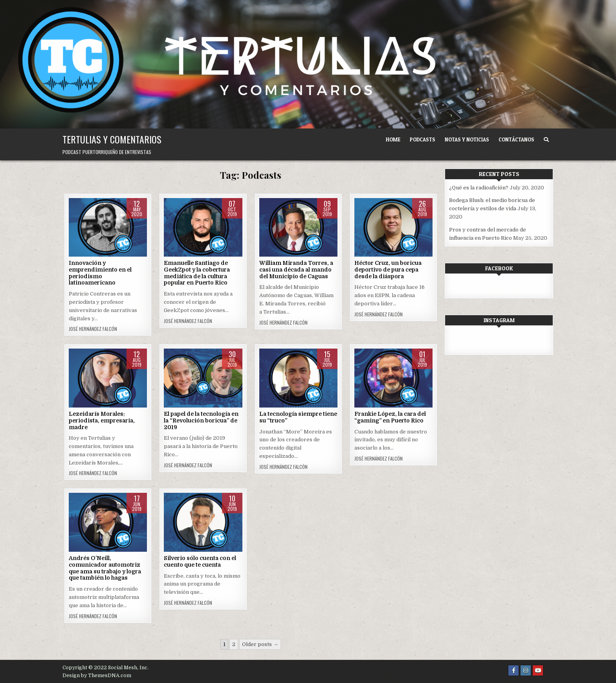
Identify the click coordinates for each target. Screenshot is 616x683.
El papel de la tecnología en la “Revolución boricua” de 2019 (201, 420)
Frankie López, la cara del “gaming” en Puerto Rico (390, 417)
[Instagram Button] (526, 670)
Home (393, 140)
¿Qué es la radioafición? (479, 188)
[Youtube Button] (538, 670)
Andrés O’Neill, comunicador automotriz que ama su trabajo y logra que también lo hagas (105, 568)
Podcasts (423, 140)
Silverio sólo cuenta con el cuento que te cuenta (200, 561)
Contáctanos (516, 140)
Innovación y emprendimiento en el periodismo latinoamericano (100, 273)
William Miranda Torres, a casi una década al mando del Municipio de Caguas (296, 270)
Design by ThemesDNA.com (97, 676)
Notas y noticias (467, 140)
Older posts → (260, 644)
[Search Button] (546, 140)
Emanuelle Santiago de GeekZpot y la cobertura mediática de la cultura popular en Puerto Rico (197, 273)
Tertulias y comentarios (112, 139)
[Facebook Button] (513, 670)
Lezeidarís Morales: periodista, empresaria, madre (102, 420)
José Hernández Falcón (93, 329)
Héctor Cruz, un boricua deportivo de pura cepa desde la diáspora (388, 270)
